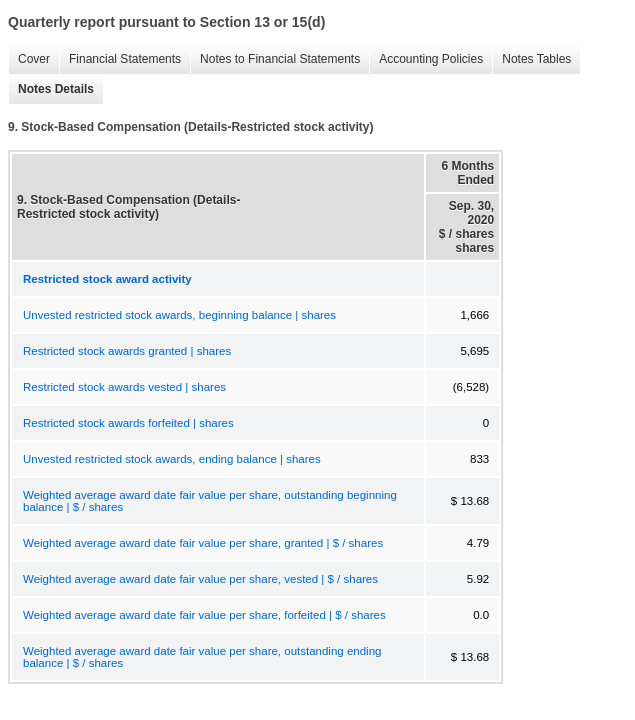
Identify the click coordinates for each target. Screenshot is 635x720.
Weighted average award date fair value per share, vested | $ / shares (200, 579)
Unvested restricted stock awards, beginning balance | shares (179, 315)
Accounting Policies (426, 59)
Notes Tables (531, 59)
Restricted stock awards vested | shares (124, 387)
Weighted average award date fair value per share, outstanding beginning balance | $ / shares (210, 501)
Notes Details (51, 89)
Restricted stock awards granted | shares (127, 351)
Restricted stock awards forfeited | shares (128, 423)
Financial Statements (120, 59)
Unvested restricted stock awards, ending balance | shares (172, 459)
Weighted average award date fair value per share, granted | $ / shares (203, 543)
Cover (29, 59)
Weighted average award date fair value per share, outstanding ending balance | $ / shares (202, 657)
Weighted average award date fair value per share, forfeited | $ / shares (204, 615)
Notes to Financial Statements (275, 59)
